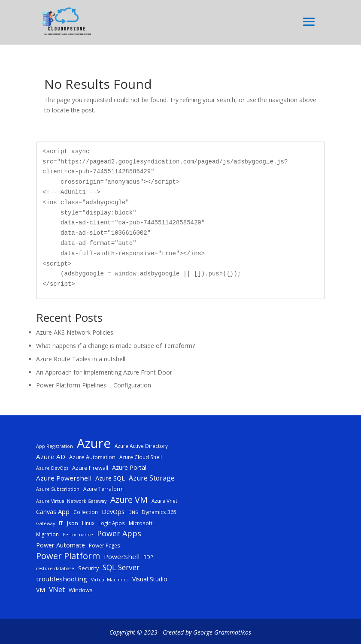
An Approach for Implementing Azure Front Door (104, 372)
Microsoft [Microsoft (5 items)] (141, 523)
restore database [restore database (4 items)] (55, 568)
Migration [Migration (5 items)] (47, 534)
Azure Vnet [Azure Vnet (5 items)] (164, 501)
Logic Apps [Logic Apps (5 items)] (112, 523)
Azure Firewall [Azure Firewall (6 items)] (90, 468)
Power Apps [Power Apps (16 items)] (119, 534)
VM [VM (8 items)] (41, 590)
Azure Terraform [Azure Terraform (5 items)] (103, 489)
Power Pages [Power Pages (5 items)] (105, 545)
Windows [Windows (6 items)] (81, 590)
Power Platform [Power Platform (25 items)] (68, 556)
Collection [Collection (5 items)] (86, 512)
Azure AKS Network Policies (75, 332)
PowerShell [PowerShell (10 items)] (122, 556)
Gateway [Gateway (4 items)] (46, 523)
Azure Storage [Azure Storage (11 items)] (152, 478)
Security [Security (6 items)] (88, 568)
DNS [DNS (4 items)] (133, 512)
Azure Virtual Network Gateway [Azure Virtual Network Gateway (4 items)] (71, 501)
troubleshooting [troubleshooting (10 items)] (62, 579)
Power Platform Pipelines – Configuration (94, 385)
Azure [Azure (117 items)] (94, 444)
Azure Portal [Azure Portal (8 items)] (129, 467)
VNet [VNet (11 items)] (57, 590)
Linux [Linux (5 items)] (88, 523)
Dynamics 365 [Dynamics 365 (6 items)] (159, 512)
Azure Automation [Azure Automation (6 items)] (92, 457)
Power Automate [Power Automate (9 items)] (61, 545)
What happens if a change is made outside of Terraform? (115, 346)
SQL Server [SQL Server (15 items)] (121, 567)
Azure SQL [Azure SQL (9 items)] (110, 478)
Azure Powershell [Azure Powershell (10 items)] (64, 478)
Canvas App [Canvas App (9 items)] (53, 511)
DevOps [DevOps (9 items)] (113, 511)
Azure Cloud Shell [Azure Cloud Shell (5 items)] (141, 457)
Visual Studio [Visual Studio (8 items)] (150, 579)
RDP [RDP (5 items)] (148, 557)
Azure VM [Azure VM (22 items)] (129, 500)
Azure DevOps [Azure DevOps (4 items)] (52, 468)
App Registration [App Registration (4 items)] (55, 446)
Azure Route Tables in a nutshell (81, 359)
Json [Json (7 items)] (73, 523)
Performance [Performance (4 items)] (78, 535)
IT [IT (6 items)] (61, 523)
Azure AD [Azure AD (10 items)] (51, 457)
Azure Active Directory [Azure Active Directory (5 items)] (141, 446)
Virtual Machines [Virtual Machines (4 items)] (110, 580)
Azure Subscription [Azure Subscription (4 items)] (58, 489)
